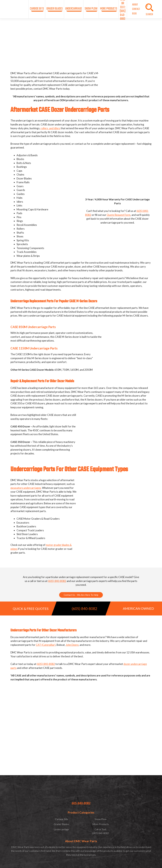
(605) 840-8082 (57, 581)
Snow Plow (91, 9)
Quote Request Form (119, 215)
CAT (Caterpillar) (46, 645)
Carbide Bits (37, 9)
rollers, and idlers (50, 128)
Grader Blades (55, 9)
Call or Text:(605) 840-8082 (123, 9)
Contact (136, 9)
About (135, 5)
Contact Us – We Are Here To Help (81, 595)
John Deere (72, 645)
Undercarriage (74, 9)
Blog (134, 14)
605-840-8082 (81, 803)
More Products (109, 9)
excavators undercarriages (26, 488)
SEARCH (149, 14)
